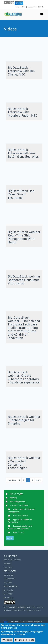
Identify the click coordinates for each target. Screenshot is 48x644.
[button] (42, 14)
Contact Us (8, 575)
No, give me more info (25, 640)
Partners (7, 563)
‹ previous (12, 480)
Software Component (19, 505)
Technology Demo (18, 501)
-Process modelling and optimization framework (20, 527)
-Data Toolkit (18, 532)
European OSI (10, 579)
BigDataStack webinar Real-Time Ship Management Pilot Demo (24, 237)
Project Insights (16, 494)
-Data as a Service (20, 516)
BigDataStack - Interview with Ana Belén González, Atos (23, 153)
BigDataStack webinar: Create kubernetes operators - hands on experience (24, 377)
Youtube (10, 598)
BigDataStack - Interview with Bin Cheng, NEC (21, 71)
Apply (10, 538)
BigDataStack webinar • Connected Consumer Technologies (24, 463)
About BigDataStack (12, 560)
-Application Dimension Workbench (20, 521)
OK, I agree (7, 640)
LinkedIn (9, 590)
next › (38, 480)
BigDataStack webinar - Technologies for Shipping (24, 420)
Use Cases (8, 567)
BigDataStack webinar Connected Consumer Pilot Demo (24, 280)
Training (13, 498)
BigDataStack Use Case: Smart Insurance (21, 194)
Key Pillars (8, 582)
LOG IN (41, 7)
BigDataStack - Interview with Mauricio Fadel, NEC (23, 112)
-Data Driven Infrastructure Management (22, 510)
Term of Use (20, 7)
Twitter (8, 594)
